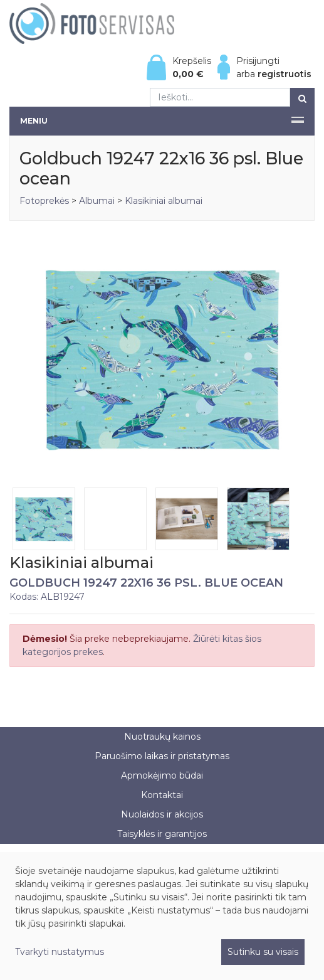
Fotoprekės (45, 201)
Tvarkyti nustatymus (60, 952)
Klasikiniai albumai (164, 201)
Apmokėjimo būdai (162, 775)
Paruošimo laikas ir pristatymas (162, 756)
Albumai (97, 201)
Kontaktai (162, 795)
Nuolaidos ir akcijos (162, 814)
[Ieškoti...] (220, 97)
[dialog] (162, 916)
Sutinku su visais (263, 952)
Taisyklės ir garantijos (162, 834)
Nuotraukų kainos (162, 737)
